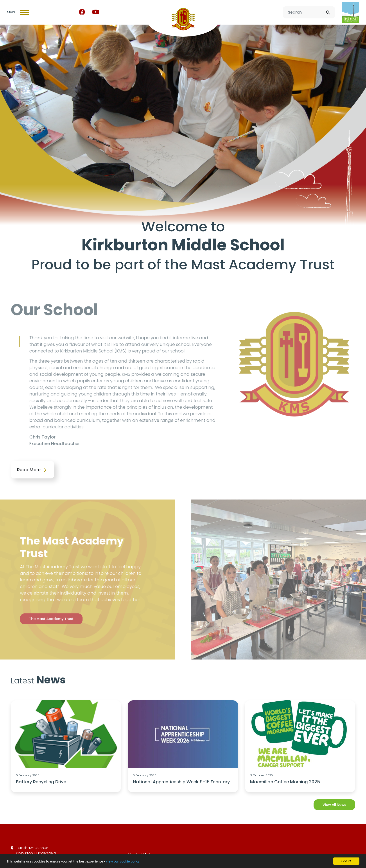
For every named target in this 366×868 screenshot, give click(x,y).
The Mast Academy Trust (42, 619)
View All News (334, 805)
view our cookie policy (123, 862)
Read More (32, 470)
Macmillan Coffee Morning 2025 (285, 782)
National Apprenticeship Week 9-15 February (181, 782)
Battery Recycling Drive (41, 782)
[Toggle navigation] (25, 12)
